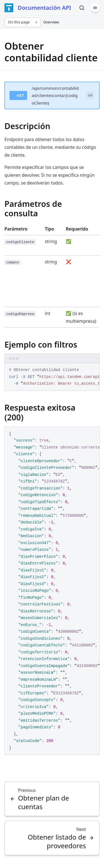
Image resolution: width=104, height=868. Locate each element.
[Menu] (95, 8)
